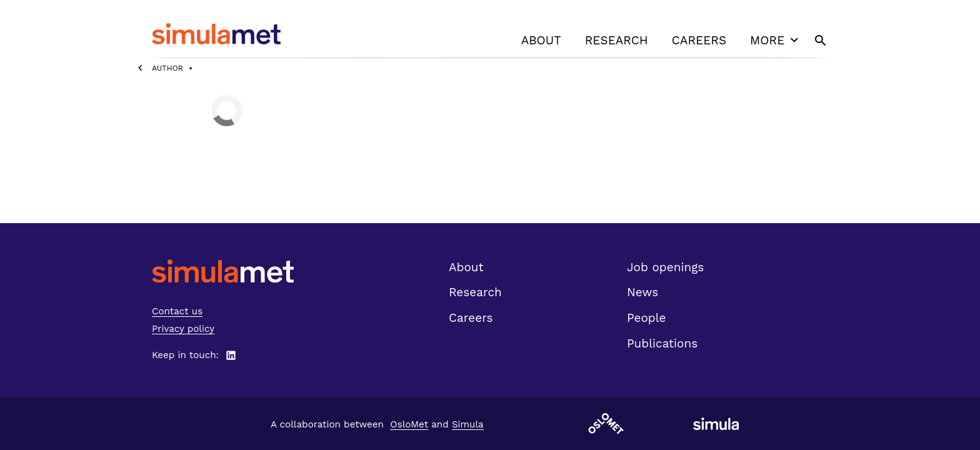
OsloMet (409, 424)
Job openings (665, 267)
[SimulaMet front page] (223, 271)
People (646, 318)
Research (617, 40)
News (642, 292)
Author (167, 68)
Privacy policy (183, 329)
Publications (662, 343)
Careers (699, 40)
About (541, 40)
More (776, 40)
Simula (468, 424)
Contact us (177, 311)
